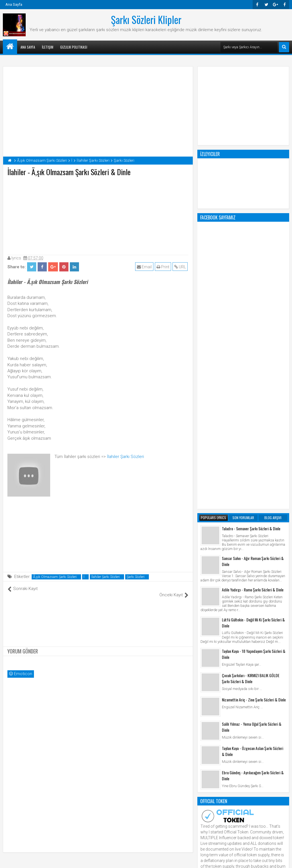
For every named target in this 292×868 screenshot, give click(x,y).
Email (145, 267)
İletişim (48, 47)
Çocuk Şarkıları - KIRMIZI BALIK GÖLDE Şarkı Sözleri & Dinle (251, 448)
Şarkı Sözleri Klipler (146, 19)
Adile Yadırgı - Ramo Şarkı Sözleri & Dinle (253, 360)
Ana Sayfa (14, 4)
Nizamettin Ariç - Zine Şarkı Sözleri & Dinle (254, 470)
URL (181, 267)
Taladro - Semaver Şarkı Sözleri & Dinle (251, 298)
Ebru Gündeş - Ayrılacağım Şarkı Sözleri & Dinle (253, 545)
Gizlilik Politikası (74, 47)
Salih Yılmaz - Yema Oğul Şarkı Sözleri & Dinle (252, 497)
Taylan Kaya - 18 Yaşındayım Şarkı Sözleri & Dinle (254, 424)
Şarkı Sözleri (136, 577)
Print (164, 267)
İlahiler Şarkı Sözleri (125, 457)
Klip (205, 684)
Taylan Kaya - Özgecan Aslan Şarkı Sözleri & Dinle (253, 521)
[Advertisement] (98, 214)
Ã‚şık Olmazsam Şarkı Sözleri (55, 577)
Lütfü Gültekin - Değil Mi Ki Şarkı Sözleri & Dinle (253, 393)
